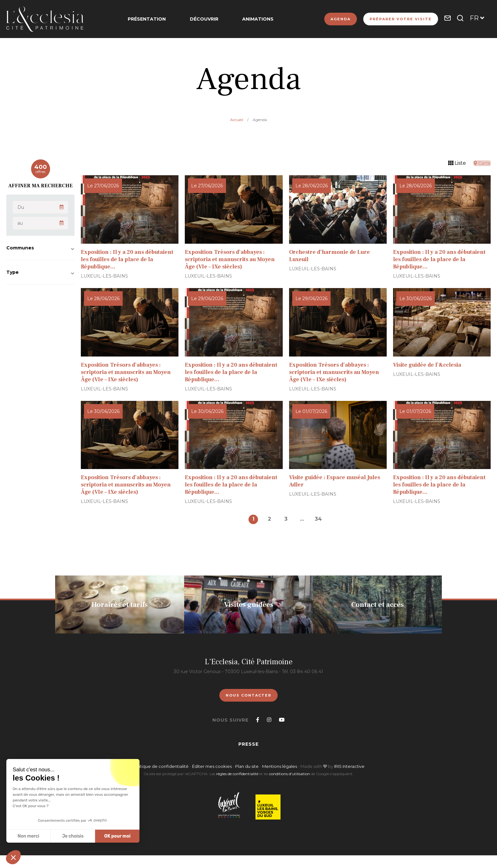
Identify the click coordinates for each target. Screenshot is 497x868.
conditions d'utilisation (290, 774)
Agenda (341, 19)
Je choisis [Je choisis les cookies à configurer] (73, 836)
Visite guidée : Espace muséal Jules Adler (337, 481)
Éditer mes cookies (212, 766)
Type (13, 272)
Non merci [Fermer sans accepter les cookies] (28, 836)
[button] (13, 857)
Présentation (151, 19)
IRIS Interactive (349, 766)
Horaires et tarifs (120, 605)
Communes (20, 248)
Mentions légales (280, 766)
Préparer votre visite (401, 19)
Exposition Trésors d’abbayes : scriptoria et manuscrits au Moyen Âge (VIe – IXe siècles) (232, 259)
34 (320, 519)
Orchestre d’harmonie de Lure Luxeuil (331, 256)
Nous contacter (248, 695)
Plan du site (247, 766)
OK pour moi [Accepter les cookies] (117, 836)
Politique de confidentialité (161, 766)
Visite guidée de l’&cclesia (429, 365)
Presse (248, 744)
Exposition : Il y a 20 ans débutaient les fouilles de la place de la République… (129, 259)
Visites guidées (249, 605)
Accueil (237, 120)
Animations (254, 19)
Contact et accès (378, 605)
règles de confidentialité (237, 774)
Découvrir (204, 19)
